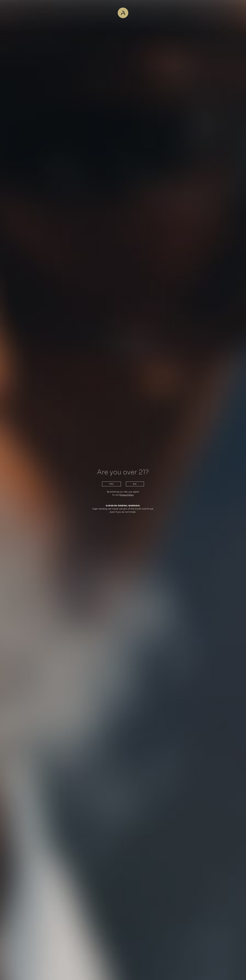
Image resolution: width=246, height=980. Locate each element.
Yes (111, 484)
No (135, 484)
